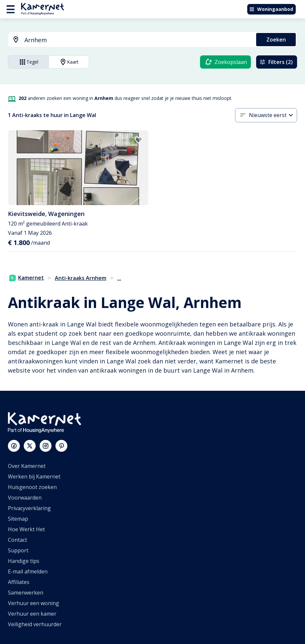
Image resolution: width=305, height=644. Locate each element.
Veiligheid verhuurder (35, 624)
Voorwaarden (25, 498)
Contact (17, 540)
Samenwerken (26, 593)
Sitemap (18, 519)
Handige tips (24, 561)
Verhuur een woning (34, 603)
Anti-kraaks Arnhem (81, 278)
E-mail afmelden (28, 571)
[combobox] (128, 40)
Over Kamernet (27, 466)
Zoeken (276, 40)
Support (18, 550)
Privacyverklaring (29, 508)
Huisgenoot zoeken (32, 487)
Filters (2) (276, 62)
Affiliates (19, 582)
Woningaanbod (271, 9)
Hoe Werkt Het (26, 529)
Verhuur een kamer (32, 614)
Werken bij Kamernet (34, 476)
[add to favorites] (139, 140)
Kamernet (27, 278)
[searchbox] (138, 40)
